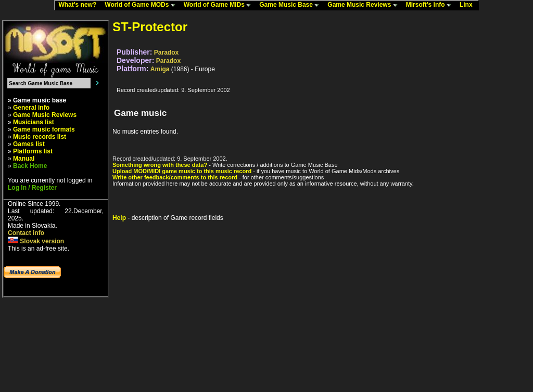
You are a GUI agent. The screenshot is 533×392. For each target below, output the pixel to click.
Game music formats (44, 129)
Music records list (40, 137)
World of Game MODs (142, 5)
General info (31, 108)
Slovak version (36, 241)
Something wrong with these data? (160, 165)
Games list (29, 144)
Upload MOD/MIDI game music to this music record (182, 171)
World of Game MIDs (220, 5)
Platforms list (33, 151)
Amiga (160, 69)
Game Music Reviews (365, 5)
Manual (24, 159)
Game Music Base (291, 5)
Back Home (30, 166)
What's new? (80, 5)
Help (119, 218)
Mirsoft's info (431, 5)
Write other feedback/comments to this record (175, 177)
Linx (468, 5)
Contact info (26, 233)
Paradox (166, 53)
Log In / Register (32, 188)
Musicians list (34, 122)
